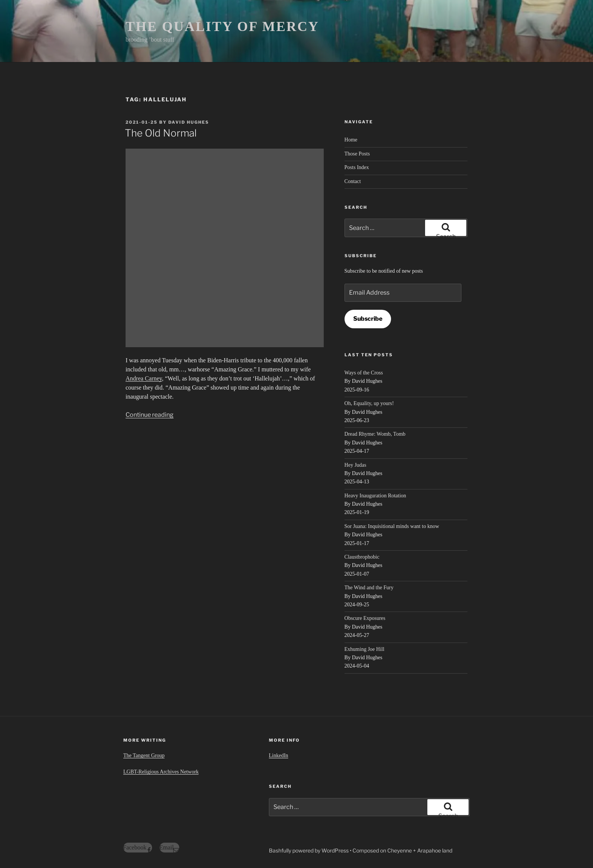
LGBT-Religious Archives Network (161, 772)
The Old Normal (161, 133)
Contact (353, 181)
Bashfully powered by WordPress (309, 850)
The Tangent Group (144, 755)
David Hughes (189, 122)
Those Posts (357, 154)
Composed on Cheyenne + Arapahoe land (402, 850)
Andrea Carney (144, 378)
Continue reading (150, 415)
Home (351, 140)
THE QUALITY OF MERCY (222, 26)
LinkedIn (279, 755)
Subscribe (368, 319)
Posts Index (357, 167)
